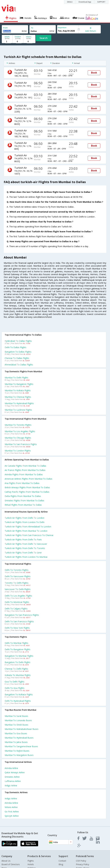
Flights (31, 861)
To (32, 28)
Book (94, 73)
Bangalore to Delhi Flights (17, 662)
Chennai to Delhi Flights (16, 669)
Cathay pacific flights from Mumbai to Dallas (27, 492)
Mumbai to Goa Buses (16, 733)
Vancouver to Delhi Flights (18, 589)
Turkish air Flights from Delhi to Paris (23, 540)
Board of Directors (11, 864)
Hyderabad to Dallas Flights (18, 341)
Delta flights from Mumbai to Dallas (23, 496)
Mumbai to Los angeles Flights (20, 431)
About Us (6, 861)
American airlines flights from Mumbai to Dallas (28, 479)
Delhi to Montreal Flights (17, 602)
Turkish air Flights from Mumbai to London (26, 531)
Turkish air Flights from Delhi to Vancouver (26, 544)
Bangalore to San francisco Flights (22, 615)
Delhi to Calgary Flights (16, 609)
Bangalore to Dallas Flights (18, 352)
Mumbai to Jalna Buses (16, 742)
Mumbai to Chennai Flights (18, 397)
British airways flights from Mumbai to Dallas (27, 487)
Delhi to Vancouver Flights (18, 576)
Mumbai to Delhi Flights (16, 378)
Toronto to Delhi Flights (17, 583)
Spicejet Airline (12, 816)
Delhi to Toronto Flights (17, 570)
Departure (62, 27)
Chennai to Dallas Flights (17, 358)
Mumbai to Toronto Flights (18, 425)
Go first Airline (12, 811)
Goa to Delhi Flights (14, 682)
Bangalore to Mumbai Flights (19, 656)
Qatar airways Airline (15, 772)
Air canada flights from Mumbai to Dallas (25, 466)
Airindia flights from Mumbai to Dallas (24, 474)
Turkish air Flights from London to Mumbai (26, 557)
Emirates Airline (12, 777)
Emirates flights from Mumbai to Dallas (24, 500)
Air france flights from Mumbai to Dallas (25, 470)
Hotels (31, 864)
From (5, 28)
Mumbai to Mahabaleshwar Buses (22, 729)
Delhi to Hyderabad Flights (18, 701)
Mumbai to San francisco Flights (21, 444)
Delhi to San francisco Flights (19, 621)
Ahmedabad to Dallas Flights (19, 365)
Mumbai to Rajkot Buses (17, 751)
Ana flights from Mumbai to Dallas (22, 483)
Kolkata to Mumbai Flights (18, 675)
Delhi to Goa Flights (14, 688)
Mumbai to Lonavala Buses (18, 720)
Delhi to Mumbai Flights (16, 643)
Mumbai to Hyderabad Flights (19, 403)
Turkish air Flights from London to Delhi (25, 522)
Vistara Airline (11, 807)
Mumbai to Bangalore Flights (19, 384)
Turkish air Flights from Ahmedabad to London (28, 527)
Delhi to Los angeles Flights (18, 596)
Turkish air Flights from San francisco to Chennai (29, 535)
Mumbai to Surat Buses (16, 716)
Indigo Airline (11, 785)
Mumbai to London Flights (18, 451)
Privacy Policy (82, 864)
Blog (61, 864)
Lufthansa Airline (13, 781)
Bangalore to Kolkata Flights (19, 694)
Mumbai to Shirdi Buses (16, 725)
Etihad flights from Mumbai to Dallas (23, 505)
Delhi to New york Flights (17, 628)
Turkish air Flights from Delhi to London (25, 518)
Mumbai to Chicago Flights (18, 438)
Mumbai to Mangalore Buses (19, 755)
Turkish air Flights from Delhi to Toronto (25, 548)
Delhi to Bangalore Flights (17, 649)
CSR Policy (81, 861)
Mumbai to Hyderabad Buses (19, 738)
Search (44, 38)
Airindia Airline (11, 768)
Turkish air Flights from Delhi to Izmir (23, 553)
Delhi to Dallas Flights (15, 347)
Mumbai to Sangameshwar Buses (21, 746)
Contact (62, 861)
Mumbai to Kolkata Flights (18, 390)
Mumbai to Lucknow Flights (18, 410)
